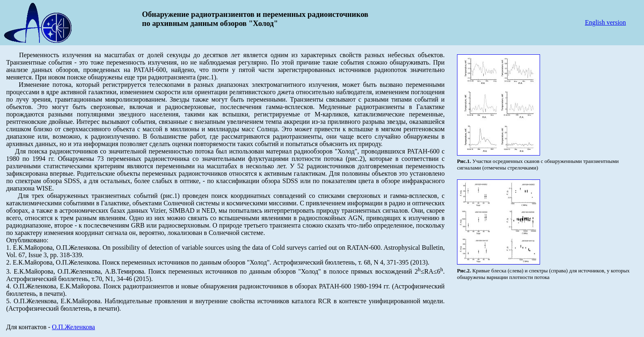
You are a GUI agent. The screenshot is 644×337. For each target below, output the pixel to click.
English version (605, 22)
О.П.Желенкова (73, 327)
